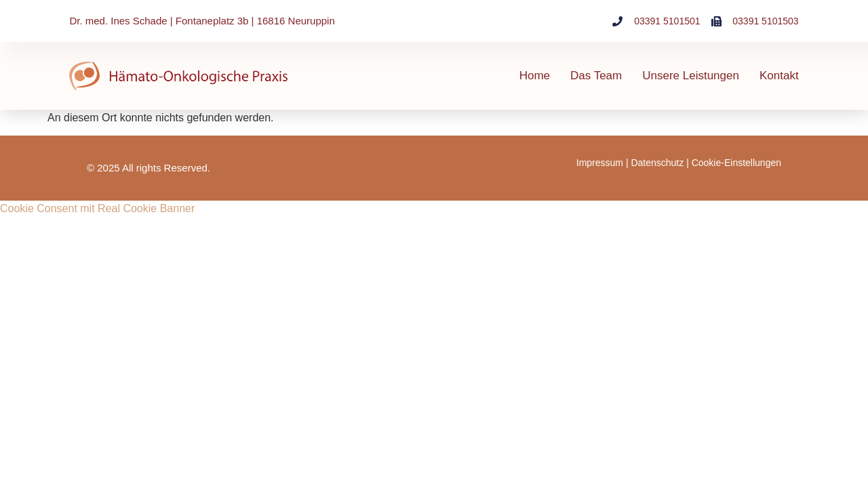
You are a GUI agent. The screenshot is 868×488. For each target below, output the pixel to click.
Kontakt (779, 76)
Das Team (596, 76)
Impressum (600, 163)
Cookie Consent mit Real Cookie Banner (97, 208)
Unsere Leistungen (691, 76)
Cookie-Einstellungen (736, 163)
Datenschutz (657, 163)
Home (535, 76)
